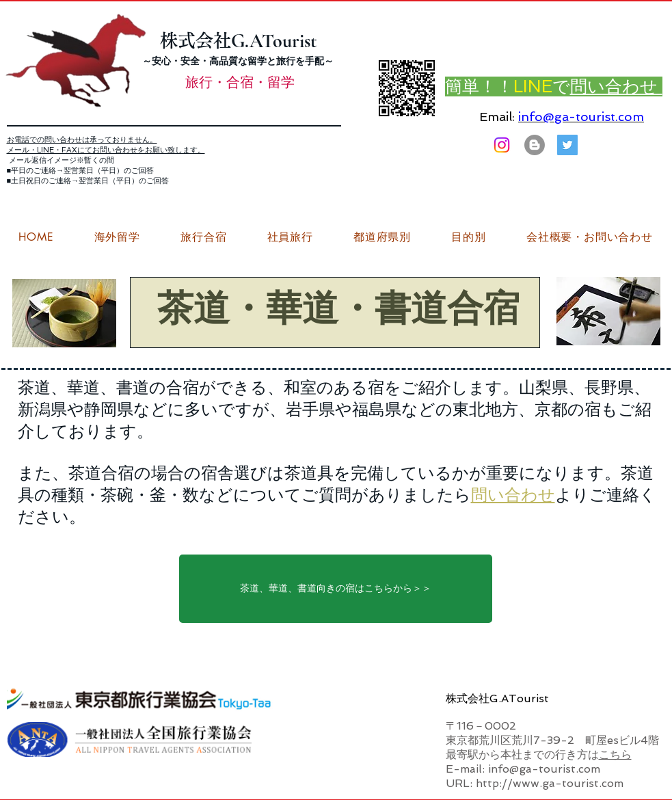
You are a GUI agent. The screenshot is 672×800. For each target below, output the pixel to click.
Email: (497, 117)
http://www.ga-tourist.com (550, 783)
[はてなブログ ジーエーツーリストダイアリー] (535, 145)
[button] (589, 237)
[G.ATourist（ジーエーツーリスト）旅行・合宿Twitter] (567, 145)
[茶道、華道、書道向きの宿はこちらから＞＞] (336, 589)
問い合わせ (513, 495)
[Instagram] (502, 145)
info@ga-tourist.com (581, 117)
